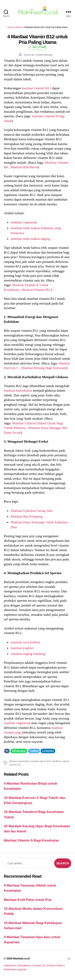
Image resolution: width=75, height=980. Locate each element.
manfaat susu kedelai (25, 642)
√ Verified (37, 47)
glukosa (13, 761)
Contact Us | (40, 965)
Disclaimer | (25, 965)
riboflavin (57, 761)
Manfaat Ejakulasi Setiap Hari (32, 511)
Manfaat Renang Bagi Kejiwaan (44, 368)
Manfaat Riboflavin (24, 167)
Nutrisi (18, 27)
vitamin (66, 761)
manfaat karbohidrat (18, 390)
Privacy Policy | (56, 965)
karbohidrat (24, 761)
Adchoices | (11, 965)
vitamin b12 (15, 764)
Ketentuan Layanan (15, 969)
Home (10, 27)
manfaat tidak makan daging (30, 239)
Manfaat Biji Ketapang (27, 516)
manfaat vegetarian (24, 222)
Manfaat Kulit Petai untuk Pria (28, 900)
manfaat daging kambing (28, 654)
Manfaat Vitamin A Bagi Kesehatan (31, 840)
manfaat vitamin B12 (36, 88)
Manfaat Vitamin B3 (36, 290)
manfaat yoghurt (22, 648)
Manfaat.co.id (21, 958)
